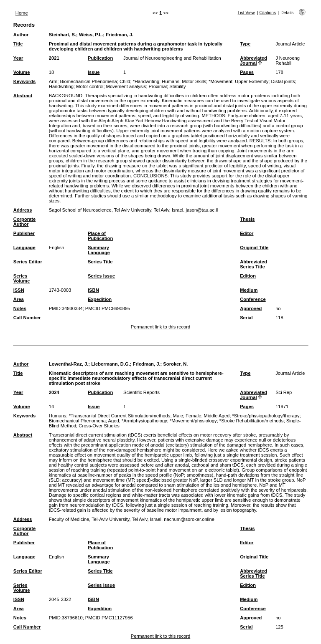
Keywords (24, 81)
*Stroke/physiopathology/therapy (266, 416)
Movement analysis (126, 86)
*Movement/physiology (193, 421)
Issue (94, 72)
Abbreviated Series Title (253, 264)
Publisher (24, 233)
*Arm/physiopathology (144, 421)
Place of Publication (100, 236)
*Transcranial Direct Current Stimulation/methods (120, 416)
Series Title (100, 262)
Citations (267, 13)
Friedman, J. (120, 35)
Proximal (158, 86)
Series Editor (28, 262)
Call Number (27, 318)
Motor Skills (194, 81)
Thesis (247, 219)
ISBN (93, 290)
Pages (247, 72)
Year (18, 58)
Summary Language (99, 250)
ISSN (19, 290)
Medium (249, 290)
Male (178, 416)
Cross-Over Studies (99, 426)
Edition (248, 276)
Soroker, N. (175, 364)
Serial (246, 318)
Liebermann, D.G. (111, 364)
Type (245, 44)
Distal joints (283, 81)
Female (193, 416)
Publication (100, 58)
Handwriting (61, 86)
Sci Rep (284, 392)
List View (246, 13)
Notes (20, 308)
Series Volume (22, 278)
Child (125, 81)
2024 (54, 392)
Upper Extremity (252, 81)
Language (24, 247)
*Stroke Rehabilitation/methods (252, 421)
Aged (114, 421)
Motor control (90, 86)
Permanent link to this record (160, 327)
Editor (247, 233)
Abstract (23, 96)
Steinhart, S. (62, 35)
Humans (171, 81)
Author (21, 35)
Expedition (100, 299)
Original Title (254, 247)
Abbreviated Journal (253, 61)
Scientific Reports (141, 392)
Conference (253, 299)
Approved (251, 308)
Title (18, 44)
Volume (22, 72)
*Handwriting (146, 81)
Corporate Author (24, 222)
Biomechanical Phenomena (89, 81)
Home (22, 13)
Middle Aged (217, 416)
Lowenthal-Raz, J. (69, 364)
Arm (53, 81)
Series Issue (101, 276)
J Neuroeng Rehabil (288, 61)
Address (23, 210)
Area (19, 299)
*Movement (220, 81)
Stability (177, 86)
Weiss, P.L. (91, 35)
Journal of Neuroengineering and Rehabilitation (172, 58)
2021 (54, 58)
